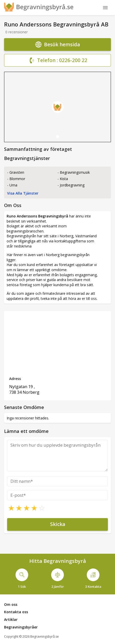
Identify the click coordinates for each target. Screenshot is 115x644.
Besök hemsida (58, 45)
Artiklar (11, 619)
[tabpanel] (57, 107)
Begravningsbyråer (21, 627)
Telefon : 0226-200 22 (58, 61)
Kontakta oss (16, 612)
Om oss (11, 604)
